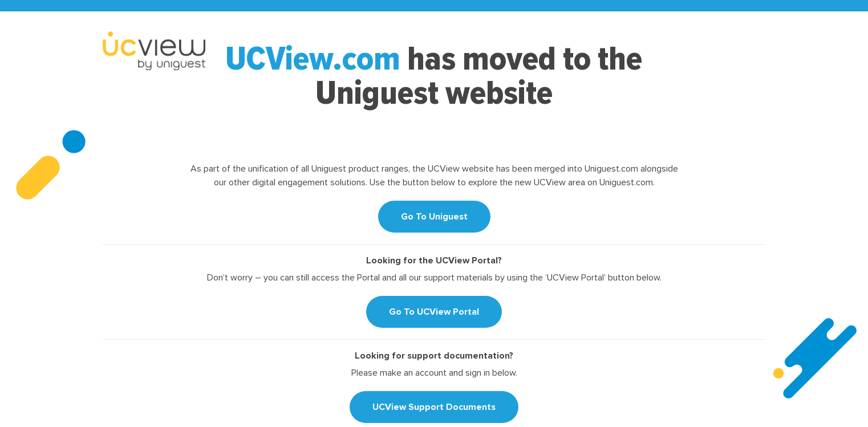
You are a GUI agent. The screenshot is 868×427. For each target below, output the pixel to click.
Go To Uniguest (434, 217)
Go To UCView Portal (434, 312)
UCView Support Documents (434, 407)
